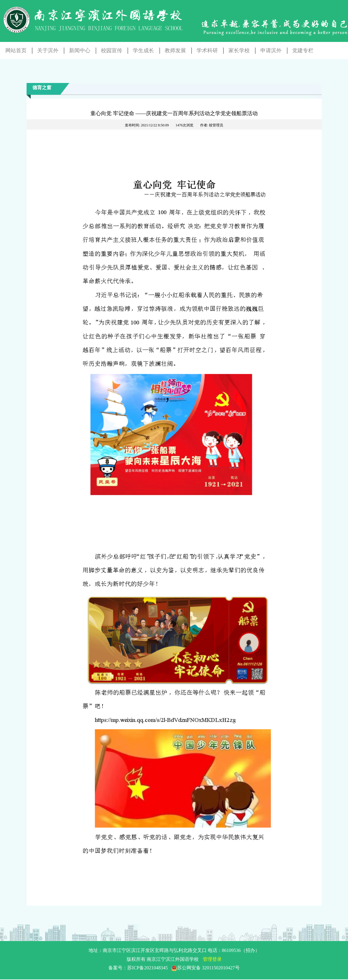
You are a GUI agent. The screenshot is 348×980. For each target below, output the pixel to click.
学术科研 (207, 50)
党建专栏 (303, 50)
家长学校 (239, 50)
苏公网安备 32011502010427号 (205, 968)
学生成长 (143, 50)
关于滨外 (48, 50)
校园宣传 (112, 50)
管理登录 (212, 959)
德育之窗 (42, 88)
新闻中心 (80, 50)
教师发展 (175, 50)
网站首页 (16, 50)
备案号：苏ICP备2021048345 (174, 968)
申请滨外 (271, 50)
